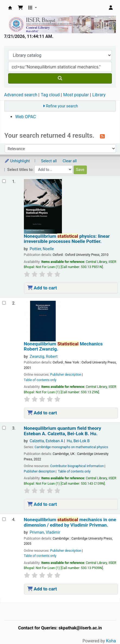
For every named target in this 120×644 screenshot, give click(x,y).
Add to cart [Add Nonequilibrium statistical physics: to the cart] (42, 288)
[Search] (60, 78)
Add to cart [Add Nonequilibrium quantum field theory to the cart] (42, 504)
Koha (111, 641)
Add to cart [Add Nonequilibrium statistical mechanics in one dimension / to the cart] (42, 589)
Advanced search (21, 95)
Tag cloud (50, 95)
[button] (20, 8)
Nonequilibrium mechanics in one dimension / (70, 522)
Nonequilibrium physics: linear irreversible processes (67, 239)
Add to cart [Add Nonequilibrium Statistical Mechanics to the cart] (42, 413)
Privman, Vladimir (45, 532)
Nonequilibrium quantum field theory (63, 431)
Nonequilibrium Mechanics (63, 346)
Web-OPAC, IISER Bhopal (10, 8)
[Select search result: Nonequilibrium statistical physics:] (4, 181)
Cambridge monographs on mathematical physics (71, 447)
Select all (49, 161)
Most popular (76, 95)
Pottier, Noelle (42, 249)
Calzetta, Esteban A (46, 441)
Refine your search (62, 106)
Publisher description (66, 375)
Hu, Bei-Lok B (78, 441)
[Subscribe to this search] (102, 136)
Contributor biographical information (77, 466)
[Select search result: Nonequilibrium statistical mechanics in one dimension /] (4, 519)
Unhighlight (17, 161)
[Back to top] (104, 627)
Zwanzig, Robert (44, 357)
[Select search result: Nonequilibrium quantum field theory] (4, 428)
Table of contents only (40, 380)
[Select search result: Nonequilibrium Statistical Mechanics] (4, 303)
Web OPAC (26, 117)
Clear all (70, 161)
